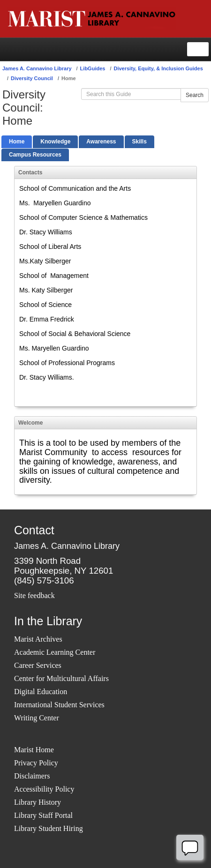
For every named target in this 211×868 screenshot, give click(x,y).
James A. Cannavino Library (37, 68)
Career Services (38, 665)
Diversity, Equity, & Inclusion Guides (158, 68)
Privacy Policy (36, 763)
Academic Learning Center (55, 652)
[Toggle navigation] (198, 49)
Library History (38, 802)
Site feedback (34, 595)
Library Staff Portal (43, 815)
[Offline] (190, 847)
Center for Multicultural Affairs (61, 678)
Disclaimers (32, 776)
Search (195, 95)
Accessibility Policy (44, 789)
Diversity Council (32, 78)
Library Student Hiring (49, 828)
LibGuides (93, 68)
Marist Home (34, 750)
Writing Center (37, 718)
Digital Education (41, 692)
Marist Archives (38, 639)
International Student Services (59, 705)
